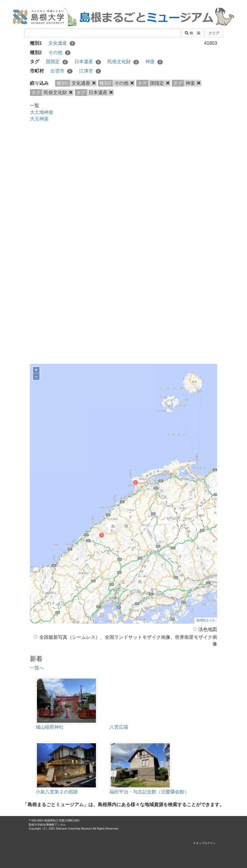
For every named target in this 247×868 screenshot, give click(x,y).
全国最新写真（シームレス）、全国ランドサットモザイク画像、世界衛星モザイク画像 (126, 641)
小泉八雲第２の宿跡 (57, 792)
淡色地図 (205, 629)
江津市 (90, 71)
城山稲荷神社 (50, 727)
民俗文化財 (123, 62)
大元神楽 (39, 119)
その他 (59, 52)
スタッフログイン (204, 843)
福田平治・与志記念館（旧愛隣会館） (149, 792)
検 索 (193, 33)
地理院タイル (206, 620)
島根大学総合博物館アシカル (47, 825)
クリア (214, 33)
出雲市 (61, 71)
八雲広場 (119, 727)
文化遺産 (62, 43)
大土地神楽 (42, 112)
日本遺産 (88, 62)
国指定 (57, 62)
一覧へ (37, 668)
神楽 (154, 62)
